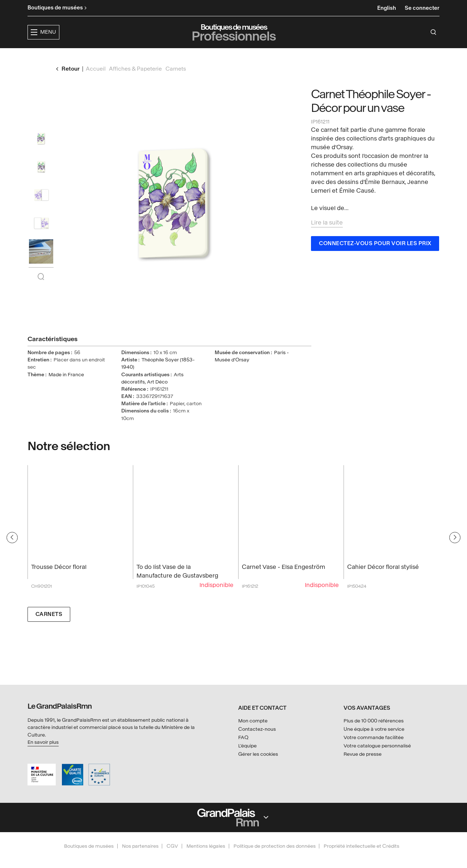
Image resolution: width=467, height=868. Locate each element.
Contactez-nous (257, 729)
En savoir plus (43, 742)
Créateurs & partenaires (306, 56)
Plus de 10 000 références (374, 721)
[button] (140, 57)
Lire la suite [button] (327, 236)
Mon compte (253, 721)
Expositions (186, 56)
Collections (235, 56)
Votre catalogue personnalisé (377, 746)
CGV (172, 846)
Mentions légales (206, 846)
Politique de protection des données (275, 846)
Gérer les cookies (258, 754)
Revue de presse (363, 754)
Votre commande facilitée (374, 737)
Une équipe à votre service (374, 729)
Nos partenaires (140, 846)
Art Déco (157, 396)
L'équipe (247, 746)
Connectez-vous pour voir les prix (375, 257)
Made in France (66, 388)
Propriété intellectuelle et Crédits (361, 846)
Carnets (49, 628)
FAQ (243, 737)
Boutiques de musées (89, 846)
